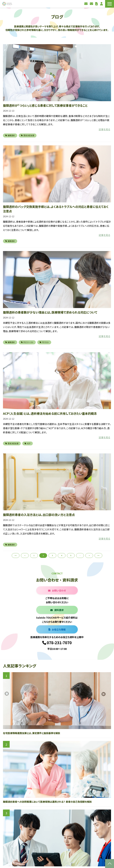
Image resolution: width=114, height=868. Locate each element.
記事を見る (104, 129)
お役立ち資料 (97, 4)
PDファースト (27, 342)
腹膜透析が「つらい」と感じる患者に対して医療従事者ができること (45, 105)
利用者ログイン (102, 4)
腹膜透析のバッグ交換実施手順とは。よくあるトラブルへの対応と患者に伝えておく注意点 (56, 209)
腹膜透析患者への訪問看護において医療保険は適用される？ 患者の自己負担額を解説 (47, 802)
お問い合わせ (86, 4)
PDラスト (44, 342)
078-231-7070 (59, 643)
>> (98, 555)
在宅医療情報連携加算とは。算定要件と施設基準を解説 (32, 733)
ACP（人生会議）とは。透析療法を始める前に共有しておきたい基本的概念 (50, 413)
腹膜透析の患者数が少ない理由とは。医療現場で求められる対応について (50, 312)
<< (16, 555)
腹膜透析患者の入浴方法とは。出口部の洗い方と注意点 (39, 515)
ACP (28, 443)
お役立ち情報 (59, 629)
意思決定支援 (28, 135)
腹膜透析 (10, 135)
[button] (110, 4)
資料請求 (92, 4)
